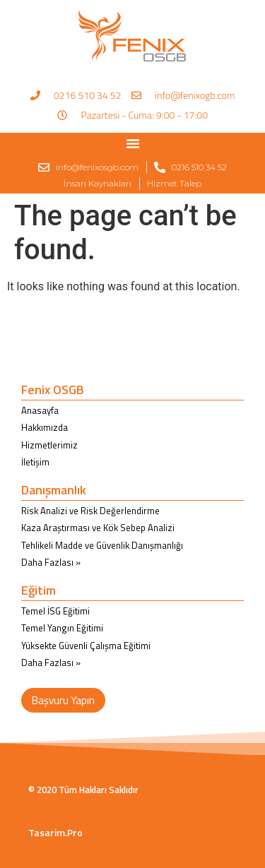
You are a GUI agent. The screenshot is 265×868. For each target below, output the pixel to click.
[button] (133, 143)
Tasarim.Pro (55, 832)
